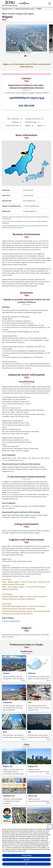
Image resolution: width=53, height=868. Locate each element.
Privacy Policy (22, 851)
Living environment (12, 125)
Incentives (15, 122)
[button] (3, 39)
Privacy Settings (27, 855)
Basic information (14, 119)
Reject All (27, 860)
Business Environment (33, 119)
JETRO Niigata (30, 211)
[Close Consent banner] (50, 827)
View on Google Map (12, 621)
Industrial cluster (31, 122)
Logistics (28, 125)
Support (40, 125)
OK (26, 864)
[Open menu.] (50, 3)
